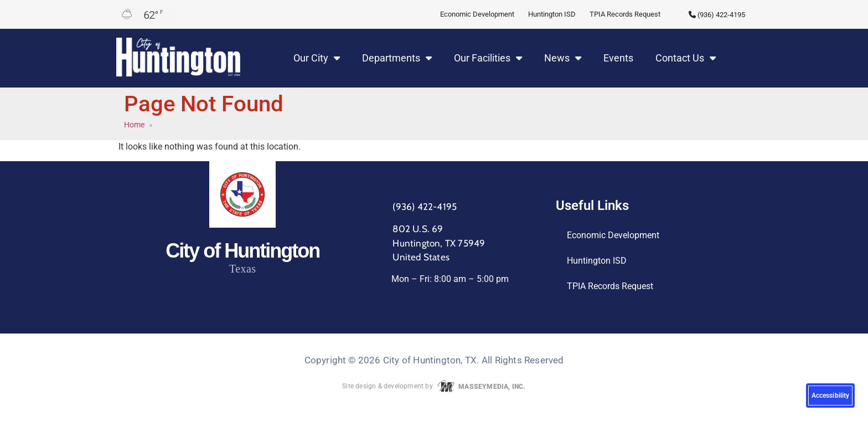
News (563, 58)
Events (618, 58)
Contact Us (686, 58)
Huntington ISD (552, 14)
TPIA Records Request (625, 14)
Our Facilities (488, 58)
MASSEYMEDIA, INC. (480, 387)
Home (134, 125)
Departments (397, 58)
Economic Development (477, 14)
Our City (317, 58)
